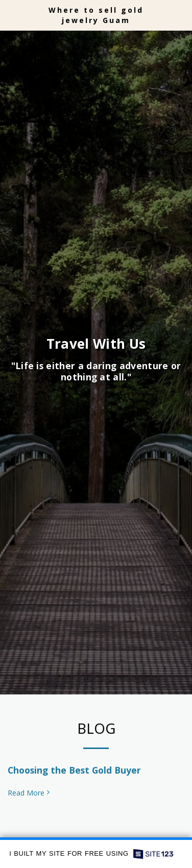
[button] (11, 15)
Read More (30, 798)
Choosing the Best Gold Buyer (74, 775)
